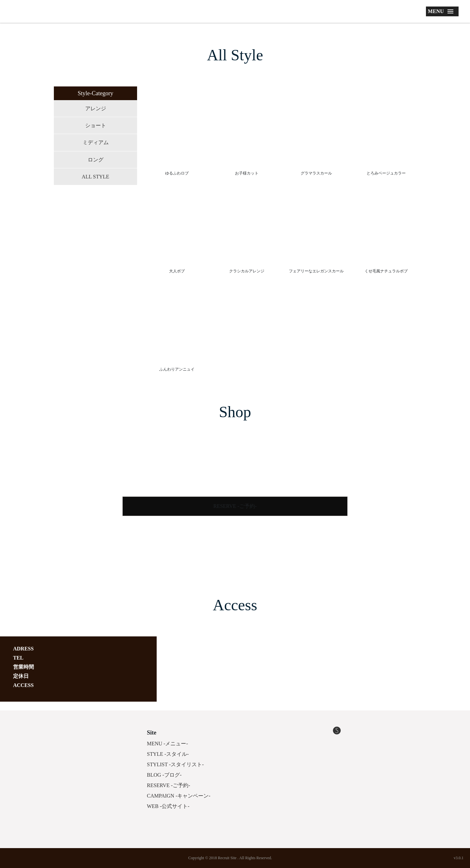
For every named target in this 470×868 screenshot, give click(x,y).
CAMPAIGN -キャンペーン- (179, 796)
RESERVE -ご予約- (235, 506)
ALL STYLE (95, 177)
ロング (96, 160)
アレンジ (96, 108)
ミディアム (96, 142)
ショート (96, 125)
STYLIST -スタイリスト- (175, 764)
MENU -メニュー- (167, 744)
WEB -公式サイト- (168, 806)
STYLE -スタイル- (168, 754)
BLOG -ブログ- (164, 775)
